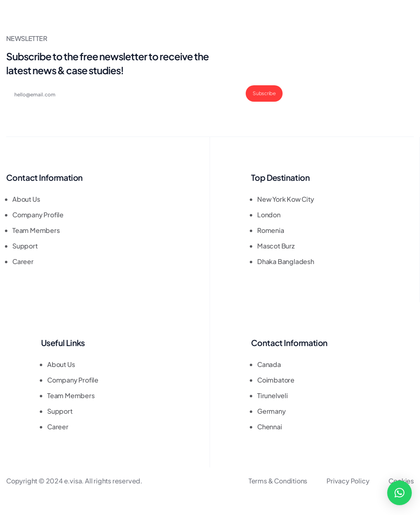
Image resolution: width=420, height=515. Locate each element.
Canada (269, 364)
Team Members (36, 230)
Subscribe (264, 93)
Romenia (271, 230)
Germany (272, 411)
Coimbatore (276, 380)
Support (25, 246)
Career (23, 261)
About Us (26, 199)
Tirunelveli (273, 395)
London (269, 215)
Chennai (270, 427)
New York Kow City (286, 199)
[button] (399, 493)
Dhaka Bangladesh (286, 261)
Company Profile (38, 215)
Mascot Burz (276, 246)
